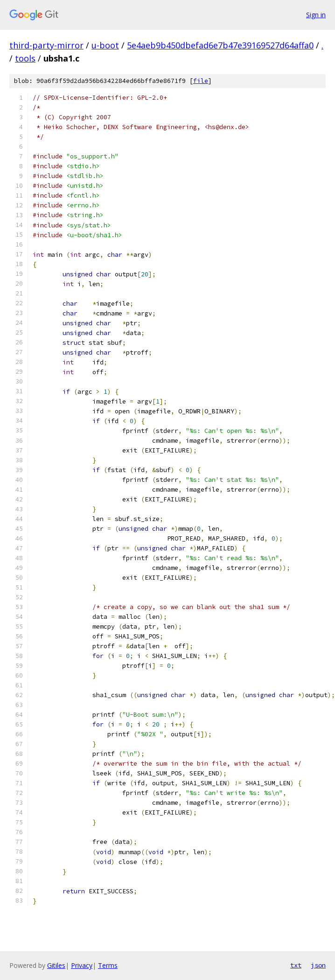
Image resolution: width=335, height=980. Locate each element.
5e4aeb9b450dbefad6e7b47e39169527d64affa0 (220, 45)
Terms (108, 965)
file (201, 81)
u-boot (105, 45)
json (318, 965)
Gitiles (56, 965)
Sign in (316, 15)
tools (25, 58)
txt (296, 965)
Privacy (82, 965)
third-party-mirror (46, 45)
